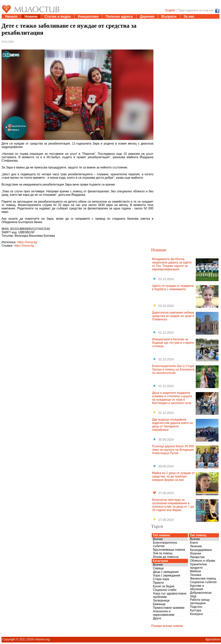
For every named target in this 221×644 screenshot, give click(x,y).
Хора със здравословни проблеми (170, 595)
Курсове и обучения (197, 587)
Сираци (158, 568)
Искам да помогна (166, 557)
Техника (195, 575)
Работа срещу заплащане (200, 601)
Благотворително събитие (165, 544)
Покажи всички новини (167, 626)
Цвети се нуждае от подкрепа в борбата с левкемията (173, 287)
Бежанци (159, 604)
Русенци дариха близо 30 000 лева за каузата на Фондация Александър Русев (173, 450)
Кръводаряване (201, 550)
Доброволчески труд (201, 594)
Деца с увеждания (166, 572)
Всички (158, 539)
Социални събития (203, 582)
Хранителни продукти (198, 566)
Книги (194, 543)
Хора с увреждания (167, 575)
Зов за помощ (163, 553)
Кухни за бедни (164, 586)
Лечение (196, 546)
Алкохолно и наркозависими (164, 613)
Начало (11, 17)
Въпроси (169, 17)
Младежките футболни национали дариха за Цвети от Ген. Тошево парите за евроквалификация (172, 264)
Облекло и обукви (202, 561)
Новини (31, 17)
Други (157, 618)
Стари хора (161, 579)
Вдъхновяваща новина (169, 550)
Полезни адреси (119, 17)
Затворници (161, 600)
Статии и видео (58, 17)
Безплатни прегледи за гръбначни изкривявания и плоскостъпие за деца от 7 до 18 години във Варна (173, 505)
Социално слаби (165, 590)
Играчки (195, 553)
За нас (189, 17)
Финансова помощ (203, 578)
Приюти (158, 583)
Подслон (196, 607)
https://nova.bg (27, 242)
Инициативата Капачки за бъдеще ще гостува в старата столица (173, 343)
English (170, 10)
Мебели (195, 571)
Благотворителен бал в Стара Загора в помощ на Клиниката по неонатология (173, 369)
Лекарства (197, 557)
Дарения (147, 17)
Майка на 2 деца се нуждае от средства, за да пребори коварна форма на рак (173, 476)
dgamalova (213, 639)
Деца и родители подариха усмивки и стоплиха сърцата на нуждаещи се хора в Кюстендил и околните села (172, 398)
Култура (195, 610)
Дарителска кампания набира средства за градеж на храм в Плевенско (173, 316)
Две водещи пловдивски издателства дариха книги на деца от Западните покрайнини (172, 425)
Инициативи (88, 17)
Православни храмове (169, 608)
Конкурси (196, 614)
